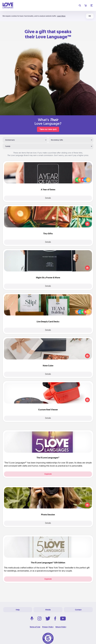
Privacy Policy (48, 627)
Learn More (61, 16)
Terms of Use (35, 627)
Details (48, 198)
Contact (78, 610)
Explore (48, 474)
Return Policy (61, 627)
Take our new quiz (48, 129)
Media (48, 610)
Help (18, 610)
